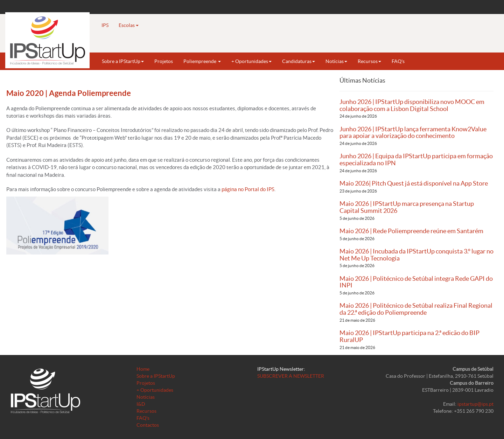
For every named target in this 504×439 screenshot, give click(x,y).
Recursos (369, 61)
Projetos (164, 61)
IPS (105, 25)
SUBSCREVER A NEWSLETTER (291, 376)
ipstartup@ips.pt (475, 404)
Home (143, 369)
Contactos (148, 425)
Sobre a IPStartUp (123, 61)
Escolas (129, 25)
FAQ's (398, 61)
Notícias (336, 61)
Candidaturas (299, 61)
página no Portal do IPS (248, 189)
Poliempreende (202, 61)
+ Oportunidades (251, 61)
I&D (141, 404)
